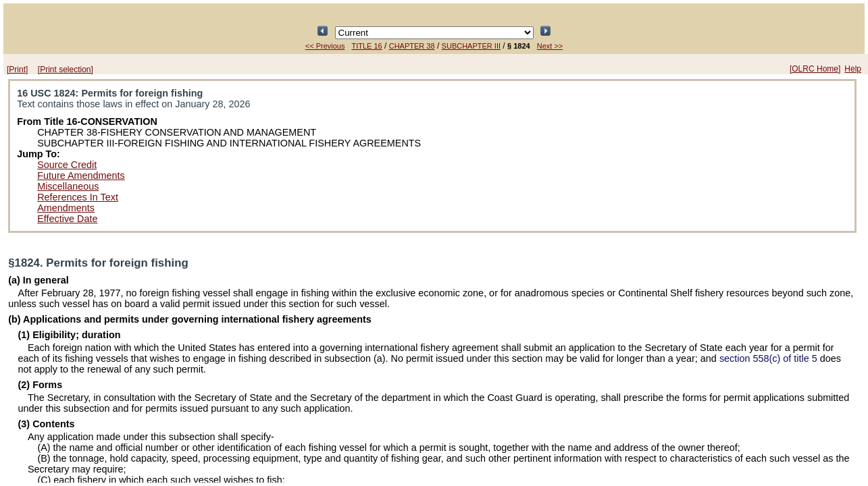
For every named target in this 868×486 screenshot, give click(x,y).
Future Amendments (81, 175)
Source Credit (67, 165)
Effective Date (67, 219)
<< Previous (325, 46)
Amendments (66, 208)
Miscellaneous (68, 186)
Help (853, 69)
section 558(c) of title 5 (768, 358)
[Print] (17, 70)
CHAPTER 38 (412, 46)
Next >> (550, 46)
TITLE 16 (366, 46)
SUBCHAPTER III (471, 46)
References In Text (78, 197)
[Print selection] (66, 70)
